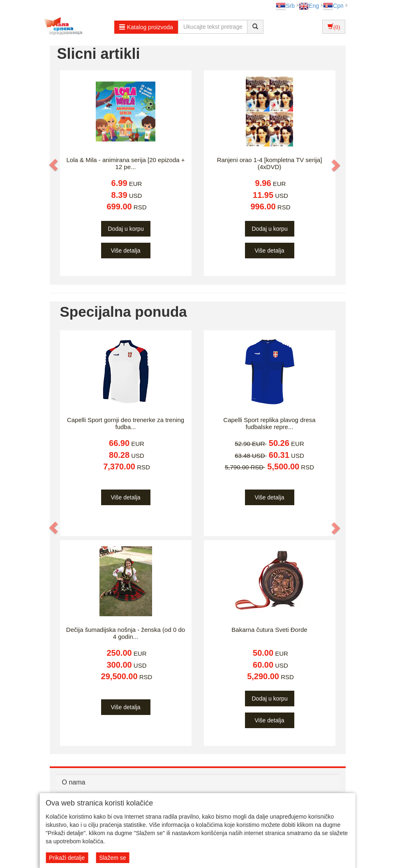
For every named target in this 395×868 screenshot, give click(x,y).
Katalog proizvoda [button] (146, 27)
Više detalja (125, 251)
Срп (333, 6)
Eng (309, 6)
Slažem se (112, 858)
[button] (54, 165)
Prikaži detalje (67, 858)
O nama (74, 782)
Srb (285, 6)
